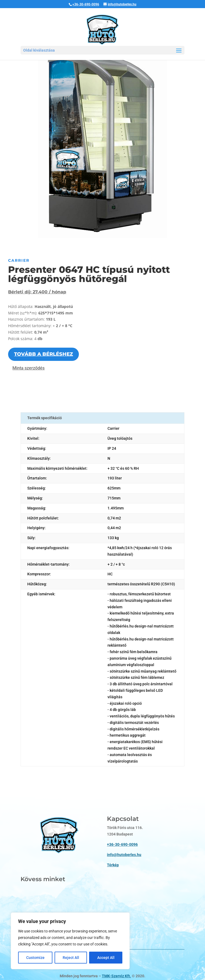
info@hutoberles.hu (124, 835)
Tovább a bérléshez (43, 354)
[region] (70, 941)
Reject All (71, 958)
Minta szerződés (28, 368)
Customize (35, 958)
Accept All (106, 958)
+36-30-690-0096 (86, 4)
